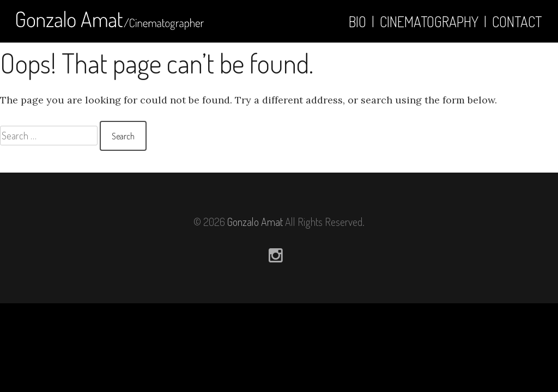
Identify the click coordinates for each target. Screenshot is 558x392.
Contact (517, 22)
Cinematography (429, 22)
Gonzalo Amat (255, 222)
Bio (357, 22)
